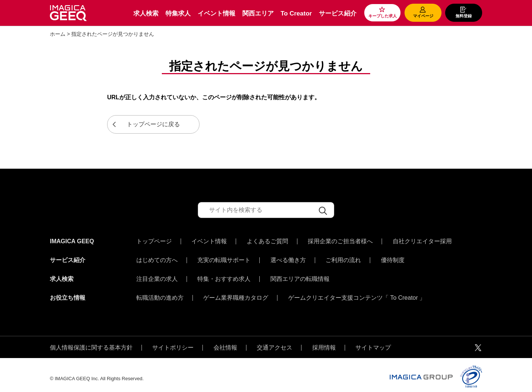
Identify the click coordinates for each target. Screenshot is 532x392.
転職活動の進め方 (160, 292)
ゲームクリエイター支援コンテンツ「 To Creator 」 (357, 292)
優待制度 (393, 258)
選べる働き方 (288, 258)
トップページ (154, 241)
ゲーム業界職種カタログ (236, 292)
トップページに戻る (153, 124)
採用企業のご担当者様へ (340, 241)
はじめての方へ (157, 258)
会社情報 (225, 340)
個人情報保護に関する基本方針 (91, 340)
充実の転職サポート (224, 258)
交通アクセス (274, 340)
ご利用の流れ (343, 258)
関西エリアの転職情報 (300, 275)
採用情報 (324, 340)
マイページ (423, 16)
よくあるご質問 (267, 241)
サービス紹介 (338, 13)
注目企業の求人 (157, 275)
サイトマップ (373, 340)
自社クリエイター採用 (422, 241)
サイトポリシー (173, 340)
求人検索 (146, 13)
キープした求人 (383, 16)
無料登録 (464, 16)
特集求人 (178, 13)
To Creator (296, 13)
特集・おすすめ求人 (224, 275)
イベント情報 (216, 13)
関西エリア (258, 13)
